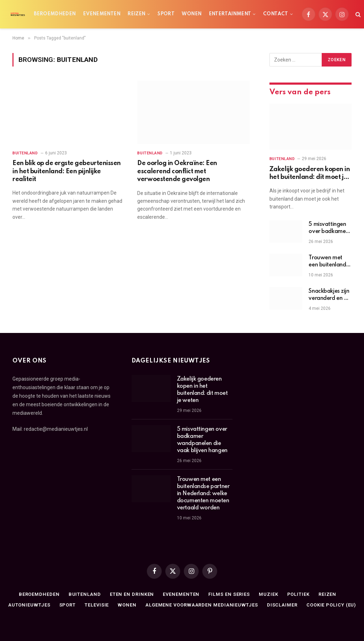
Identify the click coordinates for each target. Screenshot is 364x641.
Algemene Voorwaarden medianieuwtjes (202, 605)
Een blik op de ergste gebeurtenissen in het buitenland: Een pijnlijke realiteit (67, 171)
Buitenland (25, 153)
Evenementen (102, 14)
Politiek (298, 594)
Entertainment (230, 14)
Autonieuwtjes (29, 605)
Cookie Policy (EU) (331, 605)
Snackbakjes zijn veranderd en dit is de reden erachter (329, 295)
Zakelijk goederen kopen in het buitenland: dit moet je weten (310, 174)
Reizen (136, 14)
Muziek (268, 594)
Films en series (229, 594)
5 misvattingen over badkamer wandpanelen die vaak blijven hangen (328, 228)
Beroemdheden (55, 14)
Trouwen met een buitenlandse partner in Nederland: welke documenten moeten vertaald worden (330, 262)
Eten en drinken (132, 594)
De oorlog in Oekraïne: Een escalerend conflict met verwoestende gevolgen (177, 171)
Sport (166, 14)
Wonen (192, 14)
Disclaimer (282, 605)
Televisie (97, 605)
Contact (276, 14)
